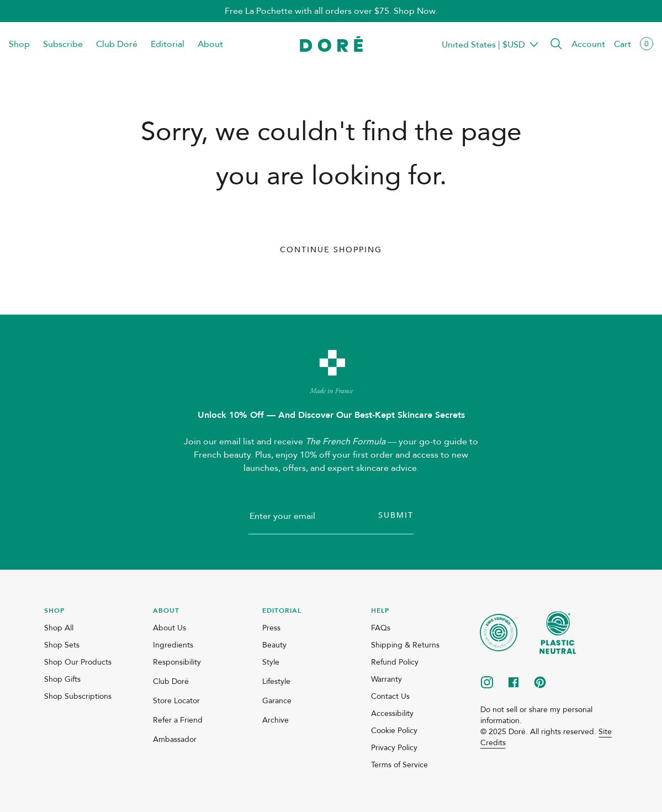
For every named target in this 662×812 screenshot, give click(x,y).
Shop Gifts (62, 679)
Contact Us (390, 696)
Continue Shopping (331, 250)
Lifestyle (276, 681)
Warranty (386, 679)
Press (271, 628)
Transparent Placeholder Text (483, 44)
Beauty (274, 645)
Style (271, 662)
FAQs (381, 628)
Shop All (59, 628)
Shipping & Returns (405, 645)
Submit (396, 515)
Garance (277, 701)
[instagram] (487, 683)
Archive (276, 720)
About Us (170, 628)
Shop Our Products (78, 662)
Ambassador (175, 739)
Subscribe (63, 44)
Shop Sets (62, 645)
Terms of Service (399, 765)
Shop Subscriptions (78, 696)
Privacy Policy (394, 748)
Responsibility (177, 662)
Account (588, 44)
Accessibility (392, 713)
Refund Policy (395, 662)
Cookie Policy (394, 731)
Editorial (168, 44)
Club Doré (117, 44)
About (210, 44)
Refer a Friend (178, 720)
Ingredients (173, 645)
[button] (556, 44)
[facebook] (513, 683)
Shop (19, 44)
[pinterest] (540, 683)
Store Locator (176, 701)
